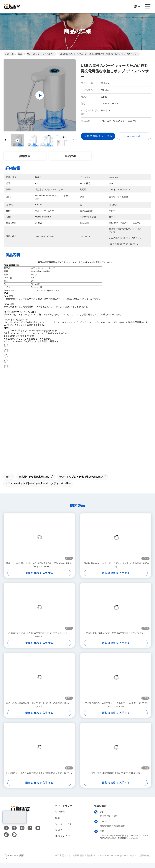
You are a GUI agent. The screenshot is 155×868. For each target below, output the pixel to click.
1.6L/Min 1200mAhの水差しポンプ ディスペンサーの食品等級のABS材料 (116, 570)
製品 (20, 54)
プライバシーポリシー (11, 863)
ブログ (59, 835)
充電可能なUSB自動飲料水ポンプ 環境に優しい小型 (116, 778)
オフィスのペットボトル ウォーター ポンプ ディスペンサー (38, 489)
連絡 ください (63, 841)
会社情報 (60, 817)
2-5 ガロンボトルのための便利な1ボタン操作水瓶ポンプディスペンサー (39, 780)
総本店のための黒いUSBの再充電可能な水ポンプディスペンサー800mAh (39, 640)
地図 (22, 861)
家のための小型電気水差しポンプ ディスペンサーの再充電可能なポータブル (39, 710)
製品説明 (70, 156)
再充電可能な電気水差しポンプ (36, 482)
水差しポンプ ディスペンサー (41, 54)
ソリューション (64, 829)
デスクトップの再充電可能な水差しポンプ (82, 482)
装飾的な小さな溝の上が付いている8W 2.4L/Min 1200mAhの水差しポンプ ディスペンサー (39, 570)
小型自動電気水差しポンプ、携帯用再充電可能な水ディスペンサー (116, 638)
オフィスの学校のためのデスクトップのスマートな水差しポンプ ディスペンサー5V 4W (116, 710)
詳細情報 (25, 156)
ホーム (9, 54)
